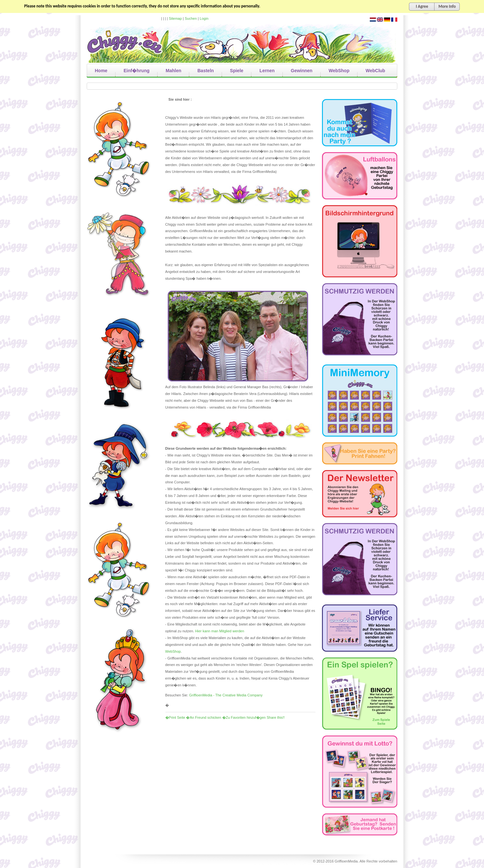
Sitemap (175, 18)
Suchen (191, 18)
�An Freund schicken (203, 717)
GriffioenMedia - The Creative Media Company (226, 695)
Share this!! (276, 717)
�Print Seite (175, 717)
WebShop (173, 651)
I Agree (422, 6)
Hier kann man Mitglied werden (220, 631)
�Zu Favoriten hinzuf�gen (244, 717)
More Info (447, 6)
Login (204, 18)
